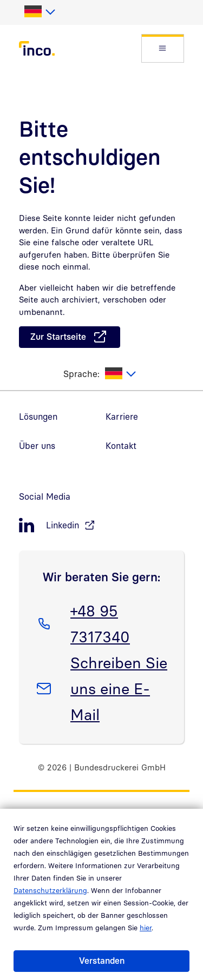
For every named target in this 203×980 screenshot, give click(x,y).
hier (146, 928)
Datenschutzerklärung (50, 890)
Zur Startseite (58, 337)
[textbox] (39, 12)
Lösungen (38, 417)
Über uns (37, 446)
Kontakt (121, 446)
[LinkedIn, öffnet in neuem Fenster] (101, 525)
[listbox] (39, 12)
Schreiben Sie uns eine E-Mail (119, 687)
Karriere (122, 417)
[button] (163, 48)
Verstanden (102, 961)
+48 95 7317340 (100, 622)
